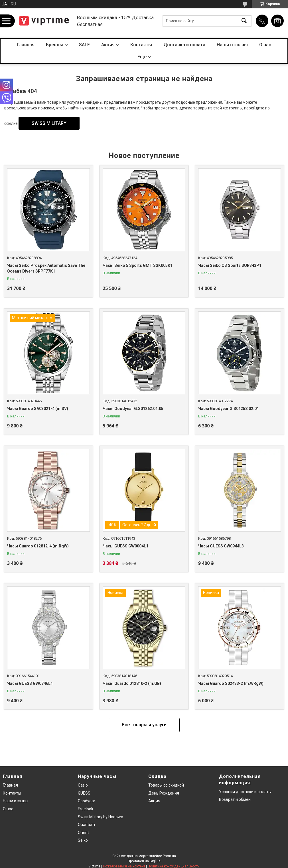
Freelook (86, 809)
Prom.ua (169, 856)
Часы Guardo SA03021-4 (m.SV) (38, 409)
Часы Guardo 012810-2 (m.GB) (132, 683)
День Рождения (164, 793)
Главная (26, 45)
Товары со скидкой (166, 785)
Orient (83, 833)
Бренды (55, 45)
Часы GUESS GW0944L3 (221, 546)
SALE (84, 45)
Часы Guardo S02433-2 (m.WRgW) (231, 683)
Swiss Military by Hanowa (101, 817)
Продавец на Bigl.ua (144, 861)
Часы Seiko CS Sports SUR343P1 (230, 265)
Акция (108, 45)
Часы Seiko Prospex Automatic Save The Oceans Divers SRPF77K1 (46, 268)
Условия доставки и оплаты (245, 792)
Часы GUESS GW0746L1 (30, 683)
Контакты (141, 45)
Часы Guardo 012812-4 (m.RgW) (38, 546)
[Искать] (244, 21)
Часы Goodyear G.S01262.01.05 (133, 409)
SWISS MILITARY (49, 123)
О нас (265, 45)
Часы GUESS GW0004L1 (125, 546)
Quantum (86, 825)
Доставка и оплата (184, 45)
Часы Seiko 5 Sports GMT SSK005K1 (138, 265)
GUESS (84, 793)
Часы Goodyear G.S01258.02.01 (229, 409)
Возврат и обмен (235, 799)
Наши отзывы (232, 45)
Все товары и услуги (144, 725)
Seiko (83, 840)
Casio (83, 785)
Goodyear (87, 801)
